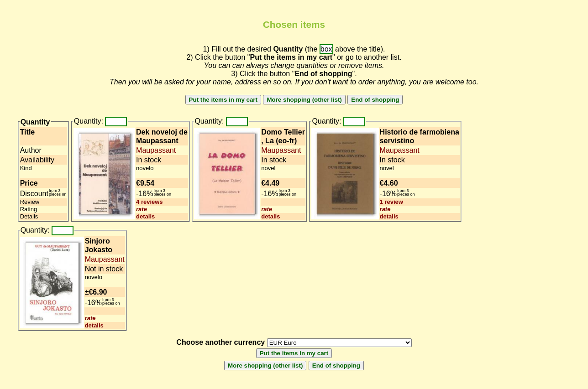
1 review (391, 202)
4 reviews (150, 202)
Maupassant (156, 150)
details (145, 216)
